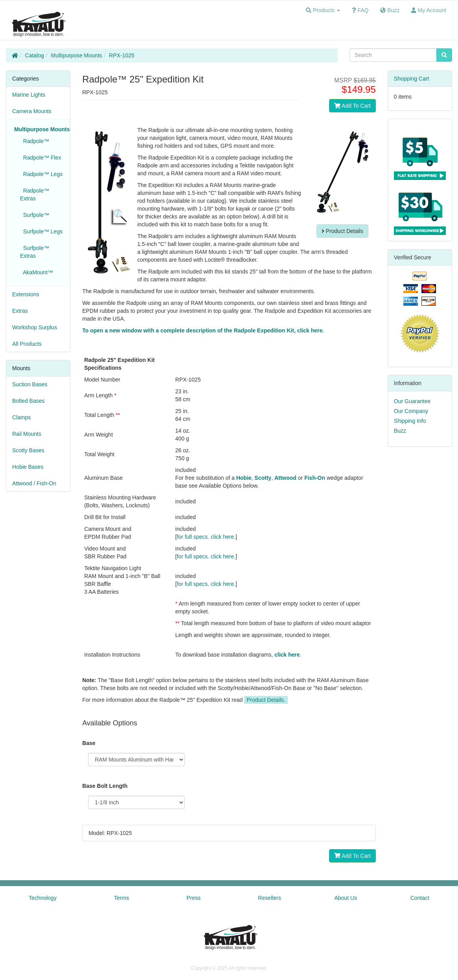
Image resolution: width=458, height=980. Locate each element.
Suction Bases (30, 384)
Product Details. (266, 700)
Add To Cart (352, 106)
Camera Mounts (32, 111)
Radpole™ (35, 141)
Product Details (342, 231)
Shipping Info (410, 421)
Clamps (21, 417)
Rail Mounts (27, 434)
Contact (420, 898)
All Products (27, 344)
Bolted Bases (29, 401)
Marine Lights (29, 95)
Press (193, 898)
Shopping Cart (412, 79)
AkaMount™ (37, 272)
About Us (346, 898)
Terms (121, 898)
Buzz (400, 431)
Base (89, 743)
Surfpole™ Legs (41, 231)
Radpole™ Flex (40, 158)
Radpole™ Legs (41, 174)
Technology (43, 898)
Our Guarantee (412, 401)
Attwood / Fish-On (34, 483)
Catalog (35, 55)
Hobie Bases (28, 467)
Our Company (411, 411)
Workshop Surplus (35, 327)
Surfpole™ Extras (35, 252)
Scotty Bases (28, 450)
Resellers (269, 898)
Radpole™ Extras (35, 195)
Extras (20, 311)
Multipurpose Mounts (77, 55)
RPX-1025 (122, 55)
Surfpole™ (35, 215)
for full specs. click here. (206, 537)
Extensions (26, 294)
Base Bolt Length (105, 786)
